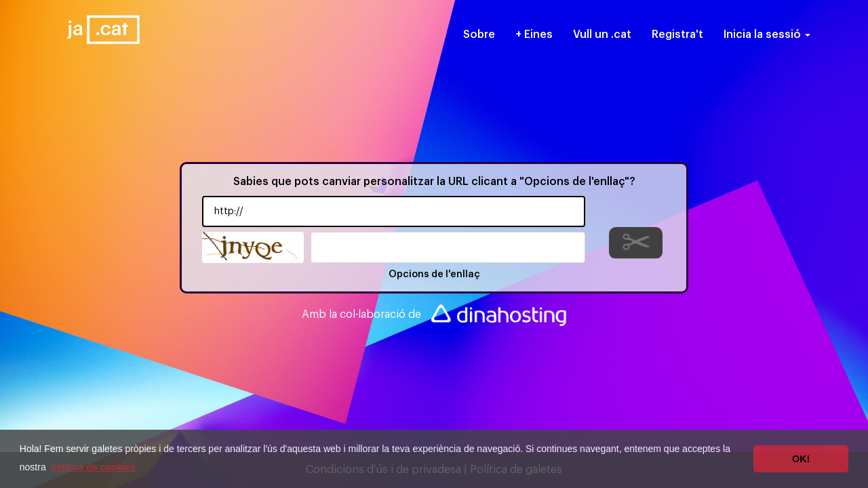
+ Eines (534, 35)
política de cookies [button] (93, 467)
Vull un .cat (602, 35)
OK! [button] (801, 459)
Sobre (479, 35)
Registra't (677, 35)
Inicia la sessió (767, 35)
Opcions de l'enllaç (434, 274)
